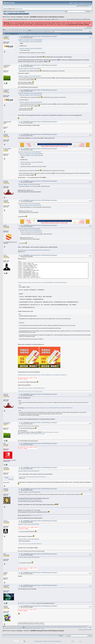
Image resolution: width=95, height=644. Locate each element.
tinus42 (5, 521)
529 (45, 32)
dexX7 (5, 255)
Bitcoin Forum (6, 17)
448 (44, 29)
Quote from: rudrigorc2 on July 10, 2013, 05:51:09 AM (30, 69)
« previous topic (82, 630)
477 (21, 30)
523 (33, 32)
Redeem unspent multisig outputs (35, 392)
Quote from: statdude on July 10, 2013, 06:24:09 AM (29, 229)
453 (54, 29)
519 (25, 32)
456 (60, 29)
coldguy (6, 573)
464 (76, 29)
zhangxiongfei (7, 122)
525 (37, 32)
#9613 (90, 444)
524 (35, 32)
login (16, 9)
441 (30, 29)
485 (38, 30)
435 (18, 29)
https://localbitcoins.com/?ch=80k (25, 603)
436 (20, 29)
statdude (6, 134)
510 (8, 32)
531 (49, 32)
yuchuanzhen (7, 65)
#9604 (90, 122)
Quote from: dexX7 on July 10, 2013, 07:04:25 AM (29, 426)
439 (26, 29)
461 (70, 29)
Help (11, 14)
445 (38, 29)
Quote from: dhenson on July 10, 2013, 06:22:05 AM (29, 204)
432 (12, 29)
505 (78, 30)
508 (4, 32)
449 (46, 29)
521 (29, 32)
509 (6, 32)
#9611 (90, 395)
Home (7, 14)
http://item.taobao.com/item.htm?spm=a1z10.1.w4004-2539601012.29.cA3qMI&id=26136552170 (42, 375)
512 (11, 32)
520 (27, 32)
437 (22, 29)
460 (68, 29)
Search (14, 14)
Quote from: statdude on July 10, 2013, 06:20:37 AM (29, 185)
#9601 (90, 37)
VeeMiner (6, 468)
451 (50, 29)
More (27, 14)
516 (19, 32)
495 (58, 30)
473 (14, 30)
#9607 (90, 182)
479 (25, 30)
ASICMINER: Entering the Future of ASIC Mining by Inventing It (47, 17)
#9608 (90, 201)
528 (43, 32)
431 (10, 29)
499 (66, 30)
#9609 (90, 226)
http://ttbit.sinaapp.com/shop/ (50, 432)
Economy (13, 17)
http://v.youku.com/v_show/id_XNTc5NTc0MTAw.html (31, 388)
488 (44, 30)
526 (39, 32)
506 (80, 30)
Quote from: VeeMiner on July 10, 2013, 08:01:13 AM (29, 492)
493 (54, 30)
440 (28, 29)
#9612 (90, 423)
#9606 (90, 149)
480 (27, 30)
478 (24, 30)
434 (16, 29)
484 (36, 30)
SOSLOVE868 (7, 149)
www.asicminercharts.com (36, 516)
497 (62, 30)
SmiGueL (6, 489)
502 (72, 30)
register (21, 9)
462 (72, 29)
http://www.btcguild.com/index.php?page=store (30, 500)
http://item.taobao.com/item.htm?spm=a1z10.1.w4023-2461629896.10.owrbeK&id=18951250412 (42, 283)
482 (32, 30)
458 (64, 29)
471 (9, 30)
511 (9, 32)
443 (34, 29)
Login (18, 14)
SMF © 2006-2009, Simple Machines (53, 641)
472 (11, 30)
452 (52, 29)
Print (90, 31)
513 (14, 32)
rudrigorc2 (6, 36)
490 (48, 30)
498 (64, 30)
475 (17, 30)
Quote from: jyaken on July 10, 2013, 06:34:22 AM (29, 471)
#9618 (90, 573)
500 (68, 30)
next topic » (90, 630)
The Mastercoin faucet (22, 392)
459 (66, 29)
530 (47, 32)
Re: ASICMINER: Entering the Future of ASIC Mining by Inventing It (39, 36)
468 (4, 30)
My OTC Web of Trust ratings (24, 624)
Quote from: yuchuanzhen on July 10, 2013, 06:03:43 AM (30, 93)
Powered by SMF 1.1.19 (39, 641)
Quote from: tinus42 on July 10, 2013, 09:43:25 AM (29, 557)
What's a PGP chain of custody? (38, 624)
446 (40, 29)
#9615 (90, 489)
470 (8, 30)
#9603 (90, 91)
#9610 (90, 256)
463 (74, 29)
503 (74, 30)
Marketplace (20, 17)
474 (16, 30)
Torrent (23, 12)
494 (56, 30)
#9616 (90, 522)
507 (82, 30)
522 (31, 32)
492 (52, 30)
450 (48, 29)
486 (40, 30)
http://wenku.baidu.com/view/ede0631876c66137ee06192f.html (34, 250)
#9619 (90, 586)
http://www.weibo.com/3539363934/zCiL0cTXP (33, 434)
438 (24, 29)
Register (23, 14)
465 (78, 29)
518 (24, 32)
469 (6, 30)
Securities (26, 17)
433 (14, 29)
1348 (53, 32)
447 (42, 29)
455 (58, 29)
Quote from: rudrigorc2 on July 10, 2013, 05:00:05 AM (31, 42)
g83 (4, 443)
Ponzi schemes (62, 19)
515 (17, 32)
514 (16, 32)
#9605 (90, 135)
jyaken (5, 225)
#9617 (90, 555)
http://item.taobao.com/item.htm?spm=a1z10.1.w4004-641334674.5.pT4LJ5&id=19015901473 (49, 408)
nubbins (6, 606)
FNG (5, 554)
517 (21, 32)
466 (80, 29)
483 (34, 30)
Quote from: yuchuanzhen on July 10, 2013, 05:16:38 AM (30, 40)
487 (42, 30)
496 (60, 30)
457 (62, 29)
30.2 (20, 12)
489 (46, 30)
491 (50, 30)
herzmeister (7, 585)
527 (41, 32)
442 (32, 29)
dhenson (6, 181)
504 (76, 30)
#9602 (90, 66)
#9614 (90, 468)
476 (19, 30)
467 (82, 29)
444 (36, 29)
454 (56, 29)
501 (70, 30)
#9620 (90, 607)
